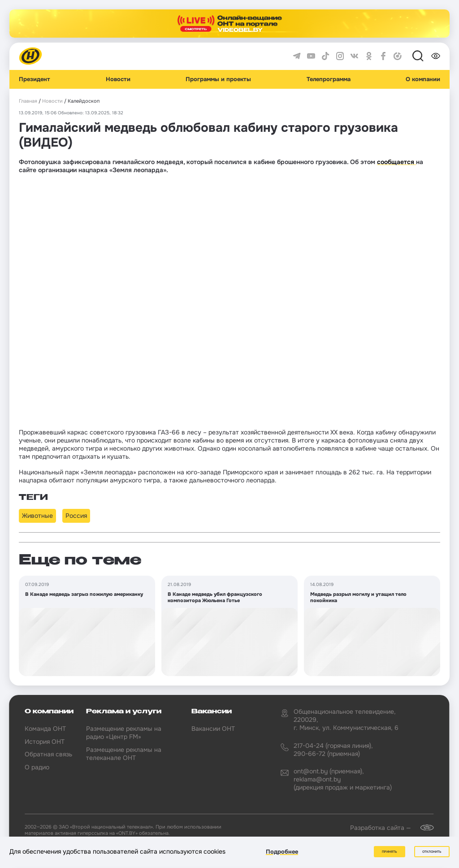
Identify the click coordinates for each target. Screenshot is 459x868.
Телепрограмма (329, 79)
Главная (28, 101)
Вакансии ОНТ (213, 729)
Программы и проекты (218, 79)
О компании (423, 79)
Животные (37, 516)
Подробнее (282, 852)
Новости (118, 79)
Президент (35, 79)
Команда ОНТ (45, 729)
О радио (37, 767)
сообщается (396, 162)
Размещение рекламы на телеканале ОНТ (124, 754)
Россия (76, 516)
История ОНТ (45, 742)
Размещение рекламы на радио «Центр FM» (124, 733)
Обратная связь (48, 754)
